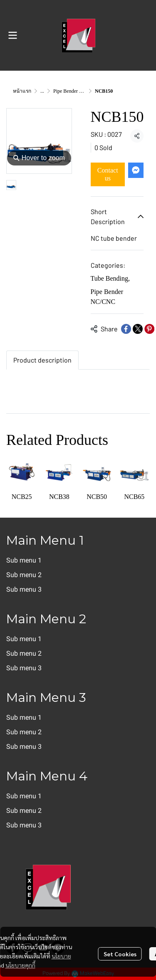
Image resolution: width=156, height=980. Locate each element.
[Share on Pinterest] (149, 329)
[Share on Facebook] (126, 329)
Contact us (108, 174)
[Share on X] (138, 329)
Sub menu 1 (24, 560)
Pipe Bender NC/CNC (76, 91)
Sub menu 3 (24, 589)
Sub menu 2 (24, 575)
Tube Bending (110, 278)
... (42, 91)
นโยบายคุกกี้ (20, 965)
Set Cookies (120, 954)
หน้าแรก (22, 91)
